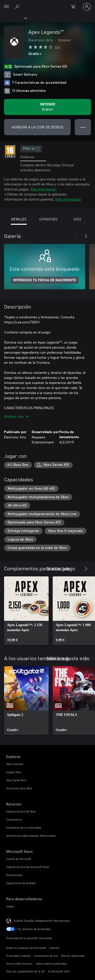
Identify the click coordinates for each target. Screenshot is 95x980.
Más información (44, 189)
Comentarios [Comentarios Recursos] (14, 819)
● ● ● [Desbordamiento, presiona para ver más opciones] (83, 127)
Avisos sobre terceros (19, 963)
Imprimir (54, 948)
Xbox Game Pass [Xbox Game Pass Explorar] (16, 780)
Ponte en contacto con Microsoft (26, 948)
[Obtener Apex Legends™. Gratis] (48, 107)
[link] (26, 611)
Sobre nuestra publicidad (51, 963)
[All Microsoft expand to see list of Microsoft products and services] (6, 7)
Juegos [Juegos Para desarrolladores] (10, 906)
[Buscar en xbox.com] (18, 7)
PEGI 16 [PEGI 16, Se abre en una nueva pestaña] (31, 149)
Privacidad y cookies (18, 956)
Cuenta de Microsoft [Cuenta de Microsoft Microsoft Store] (19, 859)
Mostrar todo (58, 568)
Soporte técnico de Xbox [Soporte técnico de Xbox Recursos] (21, 811)
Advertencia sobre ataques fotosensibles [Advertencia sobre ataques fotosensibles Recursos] (31, 836)
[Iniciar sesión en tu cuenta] (87, 7)
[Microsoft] (47, 4)
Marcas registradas (73, 956)
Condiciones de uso (46, 956)
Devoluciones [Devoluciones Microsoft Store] (14, 875)
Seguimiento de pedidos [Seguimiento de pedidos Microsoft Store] (21, 883)
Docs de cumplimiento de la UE (25, 971)
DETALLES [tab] (19, 219)
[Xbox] (13, 18)
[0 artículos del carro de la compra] (75, 7)
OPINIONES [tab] (48, 219)
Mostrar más (16, 416)
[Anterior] (76, 236)
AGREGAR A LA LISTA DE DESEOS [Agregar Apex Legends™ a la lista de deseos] (37, 127)
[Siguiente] (86, 236)
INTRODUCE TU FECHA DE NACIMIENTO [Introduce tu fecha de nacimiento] (45, 280)
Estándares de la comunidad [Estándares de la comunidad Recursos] (23, 828)
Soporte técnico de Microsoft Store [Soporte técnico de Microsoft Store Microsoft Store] (27, 867)
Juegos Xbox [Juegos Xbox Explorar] (14, 772)
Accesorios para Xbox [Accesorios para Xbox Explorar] (19, 788)
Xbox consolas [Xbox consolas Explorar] (15, 764)
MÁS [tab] (77, 219)
